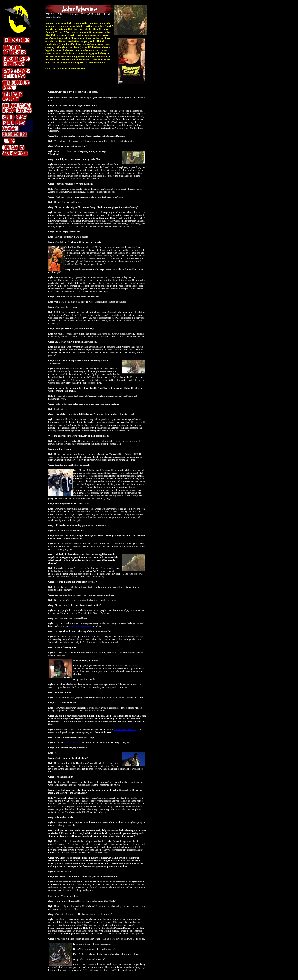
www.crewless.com (72, 743)
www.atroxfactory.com (81, 626)
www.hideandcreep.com (125, 729)
